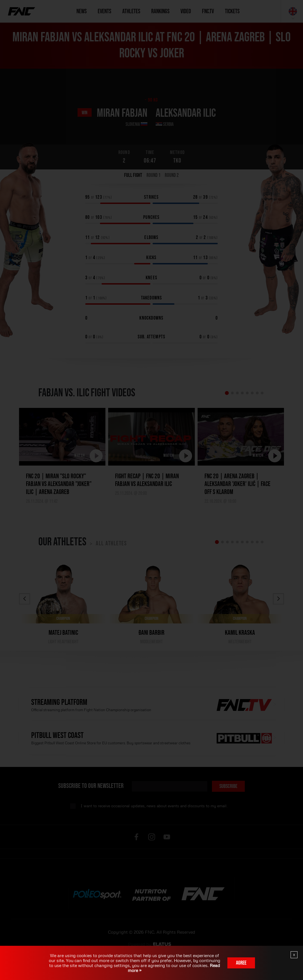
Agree (241, 963)
